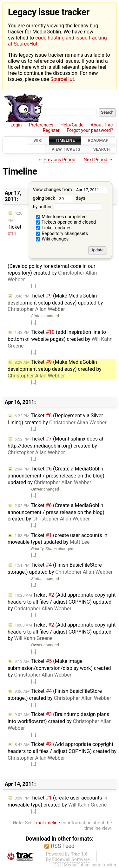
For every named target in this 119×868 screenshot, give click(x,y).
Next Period (96, 160)
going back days (59, 198)
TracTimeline (47, 823)
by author (67, 207)
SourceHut (62, 79)
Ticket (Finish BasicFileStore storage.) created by (59, 695)
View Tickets (66, 149)
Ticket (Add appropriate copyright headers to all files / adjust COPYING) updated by (62, 602)
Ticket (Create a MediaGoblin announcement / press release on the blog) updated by (56, 476)
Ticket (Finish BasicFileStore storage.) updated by (60, 568)
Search (102, 149)
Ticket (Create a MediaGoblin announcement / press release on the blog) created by (56, 512)
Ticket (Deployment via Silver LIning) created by (57, 419)
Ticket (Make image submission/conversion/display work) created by (59, 668)
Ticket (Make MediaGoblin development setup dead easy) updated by (55, 303)
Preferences (41, 125)
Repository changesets (62, 234)
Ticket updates (54, 228)
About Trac (102, 125)
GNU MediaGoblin (71, 865)
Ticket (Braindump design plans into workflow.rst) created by (60, 721)
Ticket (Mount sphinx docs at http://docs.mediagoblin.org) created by (56, 446)
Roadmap (98, 141)
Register (51, 130)
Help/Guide (72, 125)
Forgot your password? (90, 130)
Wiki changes (52, 239)
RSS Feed (63, 846)
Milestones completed (61, 217)
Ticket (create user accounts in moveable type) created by (57, 801)
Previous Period (59, 160)
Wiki (38, 141)
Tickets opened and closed (66, 222)
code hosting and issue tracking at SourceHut (57, 41)
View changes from (70, 190)
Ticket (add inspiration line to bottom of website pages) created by (61, 339)
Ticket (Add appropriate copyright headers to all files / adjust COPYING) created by (62, 751)
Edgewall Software (71, 860)
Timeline (65, 141)
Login (16, 125)
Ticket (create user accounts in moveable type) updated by (57, 539)
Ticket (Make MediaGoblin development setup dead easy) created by (55, 369)
